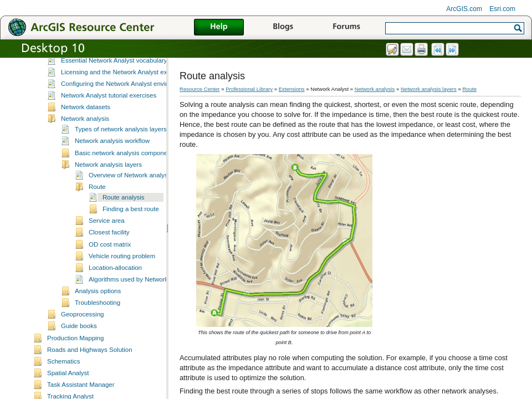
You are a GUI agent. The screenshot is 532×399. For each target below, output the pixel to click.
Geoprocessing (82, 335)
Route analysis (124, 218)
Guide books (79, 347)
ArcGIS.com (464, 9)
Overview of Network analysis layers (140, 196)
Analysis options (98, 312)
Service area (107, 242)
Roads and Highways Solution (90, 371)
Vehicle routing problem (122, 277)
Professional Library (249, 89)
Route (97, 208)
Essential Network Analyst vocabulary (114, 81)
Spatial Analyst (68, 394)
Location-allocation (115, 289)
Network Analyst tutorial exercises (109, 116)
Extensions (292, 89)
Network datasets (86, 128)
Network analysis (85, 140)
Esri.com (502, 9)
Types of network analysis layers (121, 150)
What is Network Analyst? (97, 58)
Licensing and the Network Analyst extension (124, 93)
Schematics (64, 382)
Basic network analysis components (125, 174)
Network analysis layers (108, 186)
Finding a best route (131, 230)
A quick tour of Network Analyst (105, 69)
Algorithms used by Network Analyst (140, 300)
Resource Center (200, 89)
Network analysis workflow (112, 162)
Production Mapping (75, 359)
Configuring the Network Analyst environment (125, 105)
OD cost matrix (110, 265)
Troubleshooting (98, 324)
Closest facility (109, 253)
